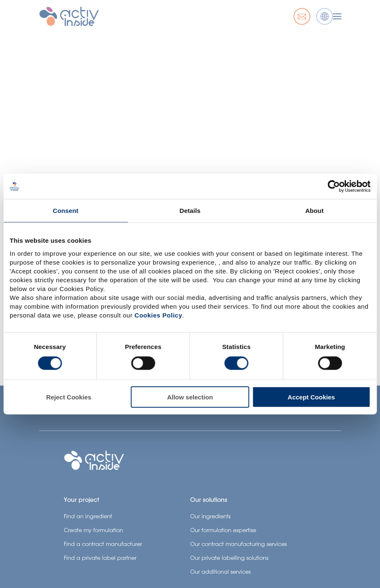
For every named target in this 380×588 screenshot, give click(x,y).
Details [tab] (190, 211)
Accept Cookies (311, 397)
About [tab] (314, 211)
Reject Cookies (69, 397)
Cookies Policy (158, 315)
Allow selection (190, 397)
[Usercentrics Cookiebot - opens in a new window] (334, 186)
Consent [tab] (66, 211)
